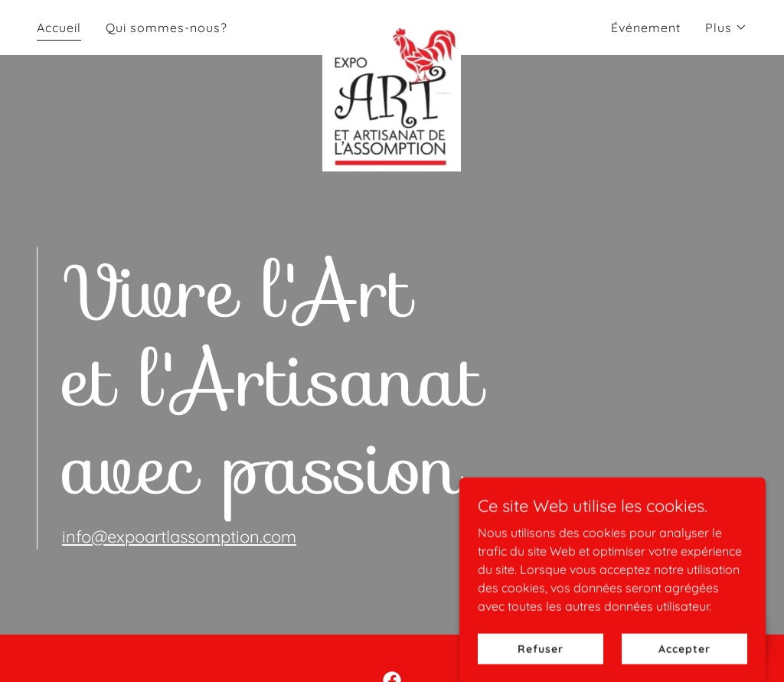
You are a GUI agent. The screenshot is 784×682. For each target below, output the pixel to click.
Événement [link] (646, 28)
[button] (726, 28)
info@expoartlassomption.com (179, 537)
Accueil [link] (59, 28)
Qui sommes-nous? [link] (167, 28)
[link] (392, 24)
